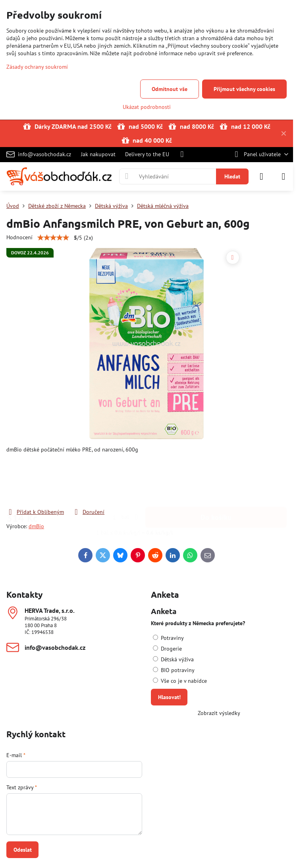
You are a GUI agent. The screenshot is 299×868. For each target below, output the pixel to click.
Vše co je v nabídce (180, 681)
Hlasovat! (169, 697)
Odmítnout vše (170, 89)
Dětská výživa (173, 659)
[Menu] (284, 176)
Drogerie (167, 649)
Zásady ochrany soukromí (37, 67)
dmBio (36, 526)
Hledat (232, 176)
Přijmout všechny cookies (244, 89)
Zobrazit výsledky (219, 713)
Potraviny (168, 638)
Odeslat (23, 850)
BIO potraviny (174, 670)
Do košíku (216, 477)
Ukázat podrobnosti (147, 107)
